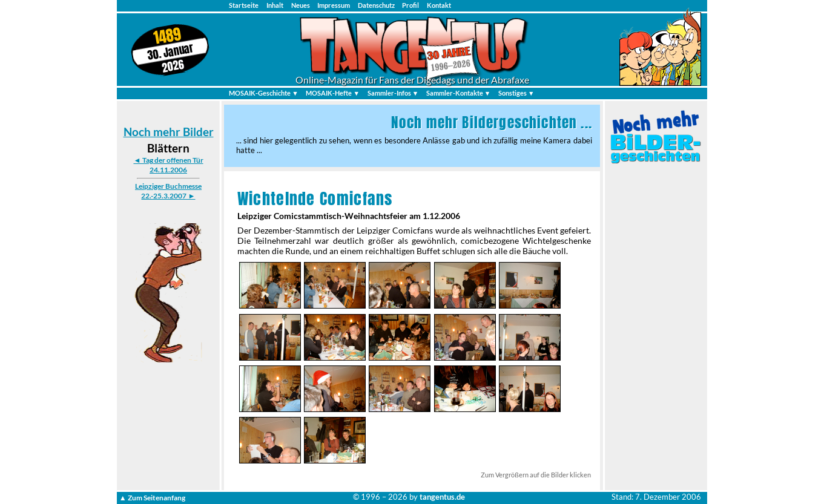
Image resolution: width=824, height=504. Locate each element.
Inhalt (275, 5)
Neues (301, 5)
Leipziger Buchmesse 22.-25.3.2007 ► (168, 191)
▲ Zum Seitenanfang (152, 497)
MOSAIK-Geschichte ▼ (264, 93)
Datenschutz (376, 5)
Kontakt (439, 5)
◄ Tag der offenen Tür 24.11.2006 (168, 165)
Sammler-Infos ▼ (393, 93)
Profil (410, 5)
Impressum (334, 5)
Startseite (244, 5)
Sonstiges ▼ (516, 93)
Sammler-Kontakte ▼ (459, 93)
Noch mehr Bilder (169, 132)
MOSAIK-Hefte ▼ (333, 93)
